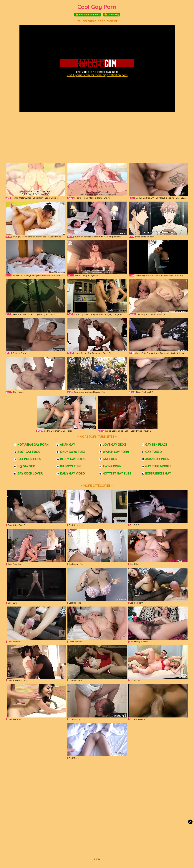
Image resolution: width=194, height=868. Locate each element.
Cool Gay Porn (97, 7)
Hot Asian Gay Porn (88, 15)
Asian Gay (112, 15)
